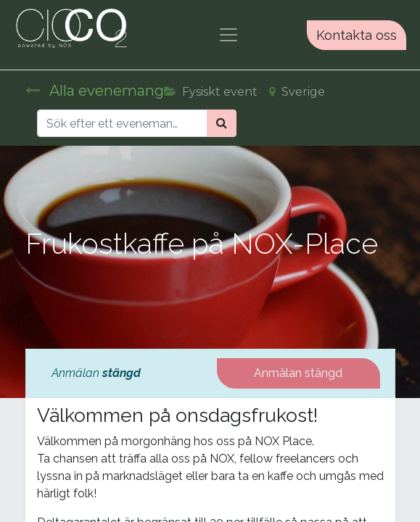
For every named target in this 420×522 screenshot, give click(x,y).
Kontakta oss (357, 35)
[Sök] (222, 123)
